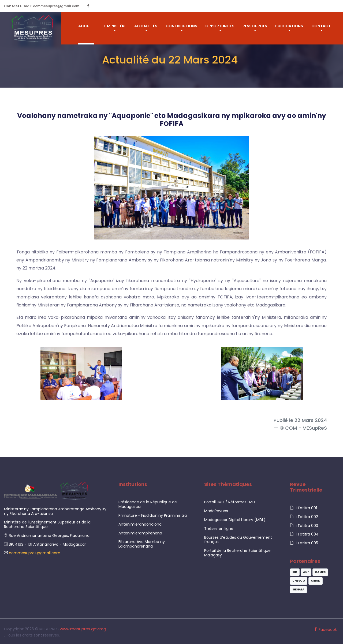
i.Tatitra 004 (304, 534)
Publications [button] (289, 26)
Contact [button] (321, 26)
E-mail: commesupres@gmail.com (42, 6)
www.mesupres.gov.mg (83, 629)
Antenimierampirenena (140, 533)
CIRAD (316, 581)
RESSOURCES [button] (255, 26)
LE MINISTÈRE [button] (114, 26)
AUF (306, 572)
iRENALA (298, 589)
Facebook (325, 630)
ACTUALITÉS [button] (146, 26)
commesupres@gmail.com (34, 553)
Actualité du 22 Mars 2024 (170, 60)
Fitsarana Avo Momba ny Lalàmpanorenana (142, 544)
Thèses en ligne (219, 529)
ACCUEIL (86, 26)
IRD (295, 572)
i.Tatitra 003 (304, 526)
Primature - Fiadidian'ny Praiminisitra (153, 516)
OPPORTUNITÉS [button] (220, 26)
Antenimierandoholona (140, 525)
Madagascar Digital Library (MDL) (235, 520)
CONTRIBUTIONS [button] (181, 26)
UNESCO (299, 581)
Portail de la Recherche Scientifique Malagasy (237, 553)
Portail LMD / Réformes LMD (230, 502)
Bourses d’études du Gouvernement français (238, 540)
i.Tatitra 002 (304, 517)
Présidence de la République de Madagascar (148, 505)
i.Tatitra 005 (304, 543)
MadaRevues (216, 511)
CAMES (320, 572)
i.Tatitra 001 (303, 508)
